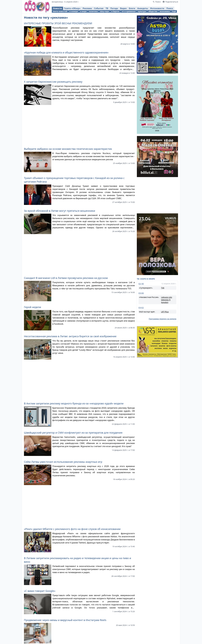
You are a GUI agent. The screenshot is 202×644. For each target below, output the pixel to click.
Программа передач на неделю (163, 319)
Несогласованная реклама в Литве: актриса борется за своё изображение (70, 336)
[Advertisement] (79, 125)
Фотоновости (157, 8)
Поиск (170, 8)
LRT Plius (165, 312)
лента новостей (60, 11)
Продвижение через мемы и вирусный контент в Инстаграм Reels (65, 620)
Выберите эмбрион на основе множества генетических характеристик (68, 149)
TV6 (163, 288)
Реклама (87, 8)
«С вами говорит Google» (40, 591)
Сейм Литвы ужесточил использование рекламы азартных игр (63, 462)
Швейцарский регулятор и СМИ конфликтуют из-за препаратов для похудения (73, 433)
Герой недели (32, 307)
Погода (114, 8)
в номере (74, 11)
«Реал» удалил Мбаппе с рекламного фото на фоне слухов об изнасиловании (72, 529)
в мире (83, 11)
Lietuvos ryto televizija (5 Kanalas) (167, 300)
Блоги (132, 8)
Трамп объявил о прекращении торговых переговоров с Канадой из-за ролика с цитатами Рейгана (74, 180)
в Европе (115, 11)
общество (153, 11)
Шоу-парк (105, 11)
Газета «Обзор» (72, 8)
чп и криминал (129, 11)
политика (93, 11)
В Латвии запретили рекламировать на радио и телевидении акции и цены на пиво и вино (78, 560)
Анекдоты (143, 8)
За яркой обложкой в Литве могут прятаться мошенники (60, 211)
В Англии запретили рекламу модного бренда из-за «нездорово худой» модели (74, 403)
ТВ (107, 8)
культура (142, 11)
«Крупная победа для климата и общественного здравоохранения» (66, 52)
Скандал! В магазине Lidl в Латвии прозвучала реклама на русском (66, 278)
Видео (123, 8)
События (99, 8)
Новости (57, 8)
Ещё (174, 11)
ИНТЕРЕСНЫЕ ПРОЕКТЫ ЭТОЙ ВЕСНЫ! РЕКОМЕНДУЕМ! (58, 23)
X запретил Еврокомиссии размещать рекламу (53, 82)
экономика (165, 11)
